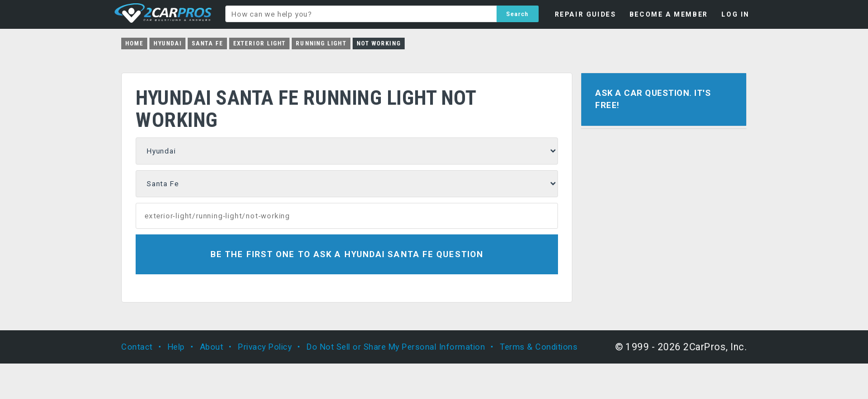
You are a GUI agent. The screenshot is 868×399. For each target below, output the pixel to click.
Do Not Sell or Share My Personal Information (396, 347)
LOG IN (735, 14)
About (212, 347)
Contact (137, 347)
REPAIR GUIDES (585, 14)
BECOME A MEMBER (669, 14)
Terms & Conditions (539, 347)
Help (176, 347)
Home (134, 44)
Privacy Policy (265, 347)
